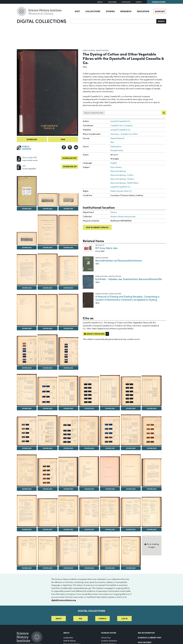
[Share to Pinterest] (70, 147)
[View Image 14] (27, 351)
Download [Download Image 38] (27, 529)
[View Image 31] (27, 471)
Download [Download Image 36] (131, 489)
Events (139, 2)
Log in (124, 618)
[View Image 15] (48, 350)
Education (143, 11)
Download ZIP (70, 166)
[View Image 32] (48, 472)
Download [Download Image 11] (27, 328)
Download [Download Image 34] (89, 489)
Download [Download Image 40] (68, 529)
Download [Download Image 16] (68, 368)
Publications (89, 50)
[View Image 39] (48, 513)
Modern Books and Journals (123, 216)
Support (160, 11)
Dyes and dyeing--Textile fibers (124, 183)
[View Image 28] (110, 431)
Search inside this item (94, 113)
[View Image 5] (27, 239)
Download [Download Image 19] (68, 408)
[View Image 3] (48, 200)
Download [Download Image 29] (131, 448)
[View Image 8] (27, 270)
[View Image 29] (131, 430)
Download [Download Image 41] (89, 529)
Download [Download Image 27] (89, 448)
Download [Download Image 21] (110, 408)
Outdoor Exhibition (109, 641)
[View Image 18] (48, 391)
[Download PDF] (19, 158)
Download (32, 139)
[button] (107, 334)
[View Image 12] (48, 310)
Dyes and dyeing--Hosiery (122, 179)
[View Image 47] (68, 551)
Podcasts (126, 2)
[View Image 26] (68, 431)
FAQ (80, 618)
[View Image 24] (27, 431)
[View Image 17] (27, 390)
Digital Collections (42, 21)
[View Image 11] (27, 310)
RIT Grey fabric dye (106, 248)
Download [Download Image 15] (48, 368)
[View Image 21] (110, 391)
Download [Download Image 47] (68, 568)
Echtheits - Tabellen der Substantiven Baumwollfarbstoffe (129, 279)
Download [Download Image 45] (27, 568)
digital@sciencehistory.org (64, 600)
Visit (77, 11)
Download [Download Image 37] (152, 489)
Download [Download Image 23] (152, 408)
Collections (93, 11)
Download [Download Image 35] (110, 489)
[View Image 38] (27, 511)
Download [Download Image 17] (27, 408)
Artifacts (100, 245)
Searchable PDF (30, 157)
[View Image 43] (131, 512)
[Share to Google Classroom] (76, 147)
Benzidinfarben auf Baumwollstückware (119, 260)
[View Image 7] (68, 230)
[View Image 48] (89, 551)
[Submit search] (164, 113)
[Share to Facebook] (64, 147)
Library (114, 212)
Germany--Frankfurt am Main (124, 134)
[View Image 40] (68, 511)
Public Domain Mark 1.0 (121, 191)
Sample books (102, 50)
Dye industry (116, 167)
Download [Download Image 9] (48, 288)
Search (161, 21)
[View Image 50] (131, 551)
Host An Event (145, 642)
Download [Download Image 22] (131, 408)
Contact (103, 618)
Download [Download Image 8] (27, 288)
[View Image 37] (152, 473)
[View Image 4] (68, 200)
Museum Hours (159, 2)
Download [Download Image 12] (48, 328)
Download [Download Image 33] (68, 489)
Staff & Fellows (70, 641)
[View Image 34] (89, 471)
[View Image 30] (152, 431)
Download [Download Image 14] (27, 368)
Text (112, 142)
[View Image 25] (48, 431)
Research (126, 11)
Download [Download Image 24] (27, 448)
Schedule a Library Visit (150, 637)
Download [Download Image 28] (110, 448)
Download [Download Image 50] (131, 568)
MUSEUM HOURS (109, 633)
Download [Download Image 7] (68, 247)
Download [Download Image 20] (89, 408)
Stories (110, 11)
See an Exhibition (146, 633)
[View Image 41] (89, 512)
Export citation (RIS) (94, 334)
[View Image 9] (48, 270)
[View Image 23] (152, 391)
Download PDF (70, 158)
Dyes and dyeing (118, 171)
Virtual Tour (106, 638)
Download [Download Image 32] (48, 489)
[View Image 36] (131, 470)
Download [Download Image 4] (68, 209)
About (100, 2)
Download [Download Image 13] (68, 328)
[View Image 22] (131, 391)
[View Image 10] (68, 271)
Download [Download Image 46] (48, 568)
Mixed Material (117, 138)
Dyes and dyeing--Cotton (122, 175)
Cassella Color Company (122, 125)
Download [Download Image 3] (48, 209)
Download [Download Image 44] (152, 529)
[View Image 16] (68, 351)
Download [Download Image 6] (48, 247)
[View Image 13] (68, 310)
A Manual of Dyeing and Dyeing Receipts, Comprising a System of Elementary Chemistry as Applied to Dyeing (127, 298)
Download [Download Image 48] (89, 568)
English (114, 163)
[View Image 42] (110, 512)
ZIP (24, 166)
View (63, 139)
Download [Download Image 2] (27, 209)
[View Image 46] (48, 551)
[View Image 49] (110, 551)
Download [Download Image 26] (68, 448)
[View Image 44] (152, 512)
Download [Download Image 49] (110, 568)
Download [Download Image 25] (48, 448)
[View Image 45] (27, 551)
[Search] (113, 21)
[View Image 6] (48, 230)
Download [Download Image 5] (27, 247)
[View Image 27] (89, 431)
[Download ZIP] (19, 167)
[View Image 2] (27, 191)
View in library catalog (97, 227)
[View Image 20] (89, 391)
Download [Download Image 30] (152, 448)
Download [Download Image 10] (68, 288)
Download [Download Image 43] (131, 529)
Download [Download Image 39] (48, 529)
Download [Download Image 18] (48, 408)
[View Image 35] (110, 471)
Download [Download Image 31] (27, 489)
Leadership (68, 638)
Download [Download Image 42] (110, 529)
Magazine (112, 2)
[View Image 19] (68, 391)
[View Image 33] (68, 472)
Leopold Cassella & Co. (121, 121)
